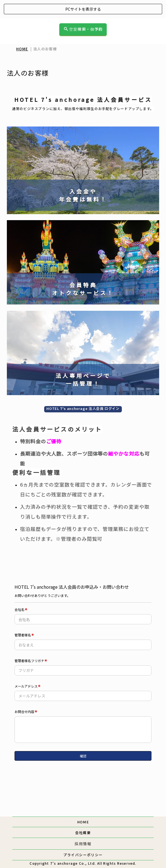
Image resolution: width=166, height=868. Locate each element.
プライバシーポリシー (83, 855)
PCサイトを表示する (83, 9)
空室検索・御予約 (83, 29)
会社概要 (83, 833)
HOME (22, 49)
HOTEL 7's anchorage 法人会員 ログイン (83, 409)
